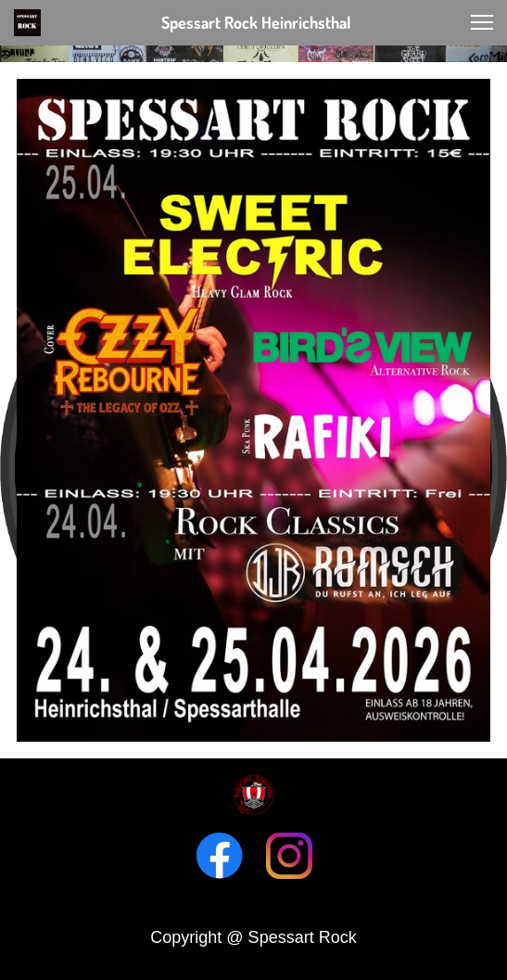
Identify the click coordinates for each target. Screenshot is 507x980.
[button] (482, 22)
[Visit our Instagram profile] (289, 856)
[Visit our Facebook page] (220, 856)
